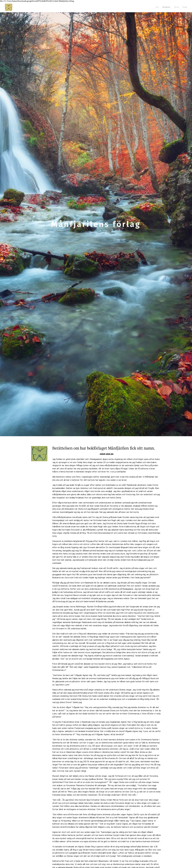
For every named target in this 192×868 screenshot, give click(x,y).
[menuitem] (176, 7)
